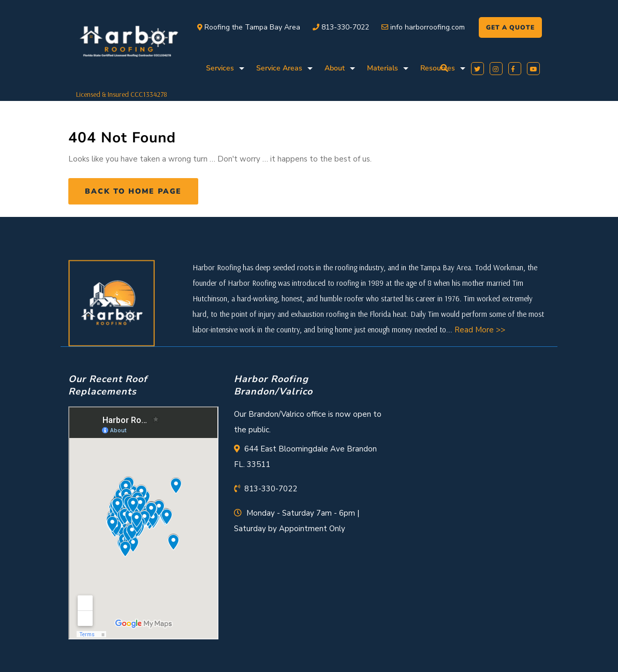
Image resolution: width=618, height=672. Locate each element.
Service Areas (279, 68)
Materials (382, 68)
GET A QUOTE (510, 27)
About (335, 68)
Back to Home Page (133, 191)
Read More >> (480, 330)
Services (220, 68)
